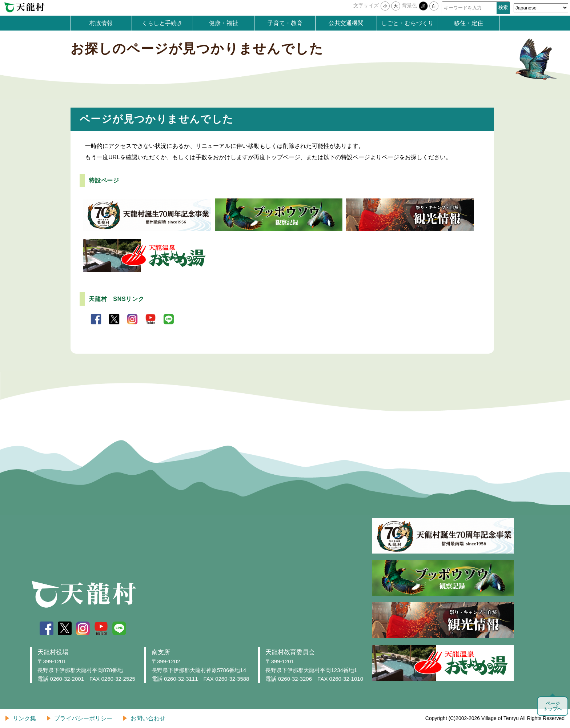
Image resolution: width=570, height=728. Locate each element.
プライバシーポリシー (83, 718)
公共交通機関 (346, 23)
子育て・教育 (285, 23)
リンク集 (24, 718)
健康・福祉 (224, 23)
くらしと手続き (162, 23)
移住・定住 (469, 23)
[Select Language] (541, 8)
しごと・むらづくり (408, 23)
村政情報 (101, 23)
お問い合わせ (148, 718)
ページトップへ (553, 706)
